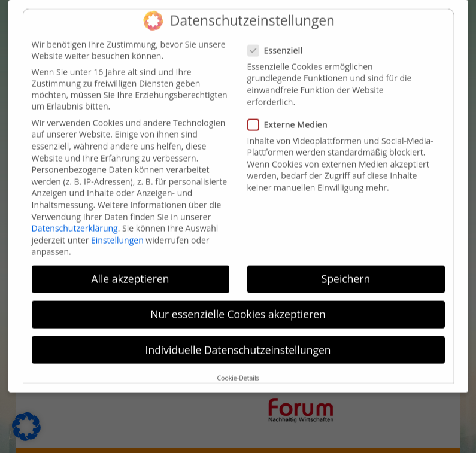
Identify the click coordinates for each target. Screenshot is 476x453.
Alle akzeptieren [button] (130, 271)
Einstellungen (117, 232)
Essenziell (280, 42)
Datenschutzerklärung (75, 221)
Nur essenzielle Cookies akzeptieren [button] (238, 306)
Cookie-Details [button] (238, 370)
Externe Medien (292, 116)
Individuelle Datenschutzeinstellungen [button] (238, 342)
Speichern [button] (346, 271)
